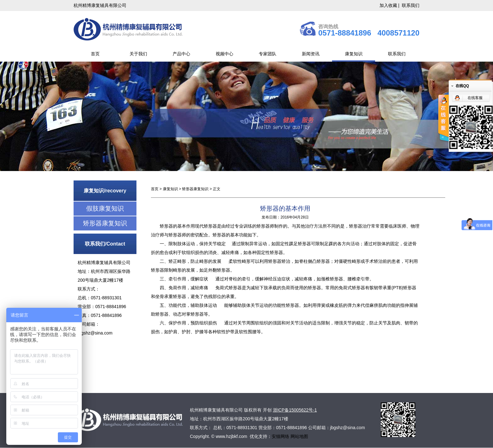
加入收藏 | (390, 5)
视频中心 (224, 54)
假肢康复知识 (105, 208)
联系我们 (411, 5)
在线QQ (462, 86)
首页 (95, 54)
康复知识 (354, 54)
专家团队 (268, 54)
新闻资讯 (311, 54)
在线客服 (475, 98)
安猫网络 (281, 436)
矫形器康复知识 (105, 223)
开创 (267, 410)
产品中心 (181, 54)
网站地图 (299, 436)
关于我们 (138, 54)
